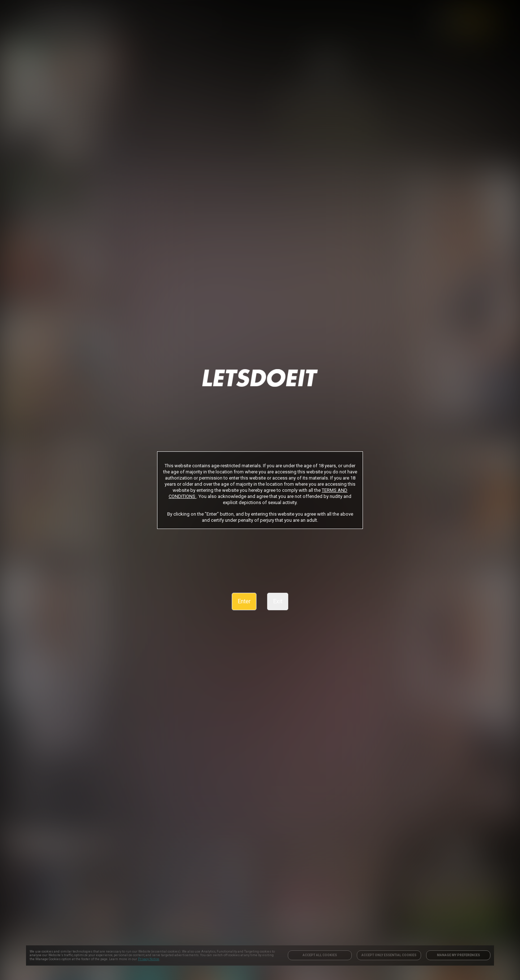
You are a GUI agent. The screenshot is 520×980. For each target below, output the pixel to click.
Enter (244, 601)
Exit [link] (278, 601)
